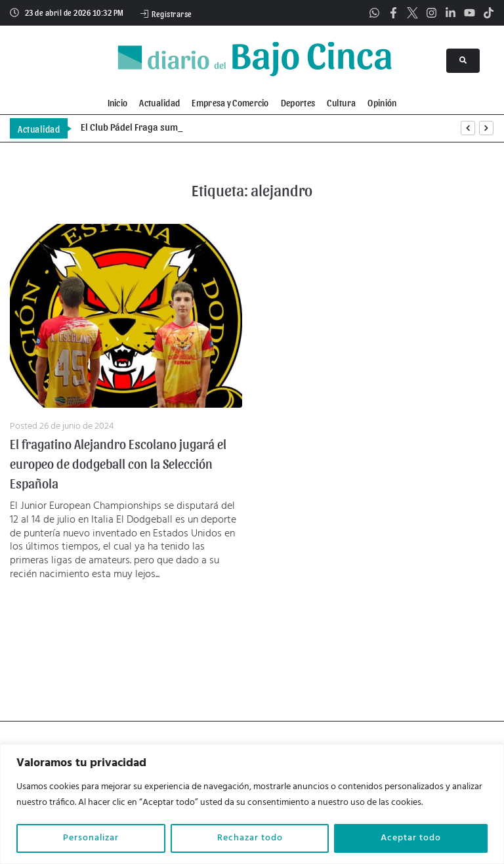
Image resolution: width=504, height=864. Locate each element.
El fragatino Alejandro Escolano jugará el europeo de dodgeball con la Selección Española (118, 464)
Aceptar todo (411, 838)
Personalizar (91, 838)
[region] (252, 804)
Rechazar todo (250, 838)
